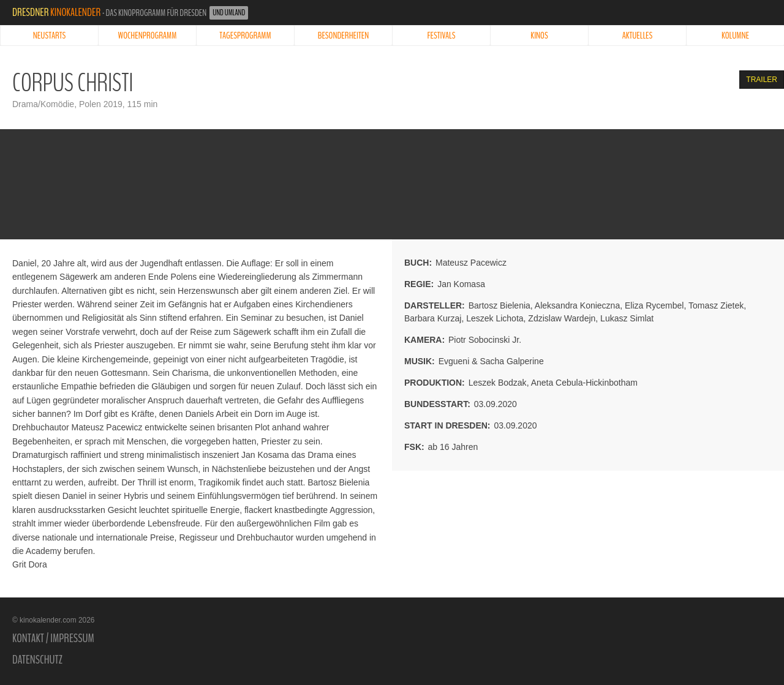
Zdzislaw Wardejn (562, 318)
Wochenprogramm (148, 36)
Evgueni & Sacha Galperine (491, 361)
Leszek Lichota (495, 318)
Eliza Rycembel (654, 305)
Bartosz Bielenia (499, 305)
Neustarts (49, 36)
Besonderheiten (344, 36)
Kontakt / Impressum (53, 638)
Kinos (539, 36)
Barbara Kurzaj (433, 318)
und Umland (229, 13)
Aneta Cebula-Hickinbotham (584, 383)
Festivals (442, 36)
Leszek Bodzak (498, 383)
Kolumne (735, 36)
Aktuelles (638, 36)
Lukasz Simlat (627, 318)
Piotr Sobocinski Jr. (485, 340)
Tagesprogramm (245, 36)
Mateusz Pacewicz (471, 263)
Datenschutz (37, 660)
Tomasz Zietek (716, 305)
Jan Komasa (461, 284)
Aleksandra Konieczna (577, 305)
